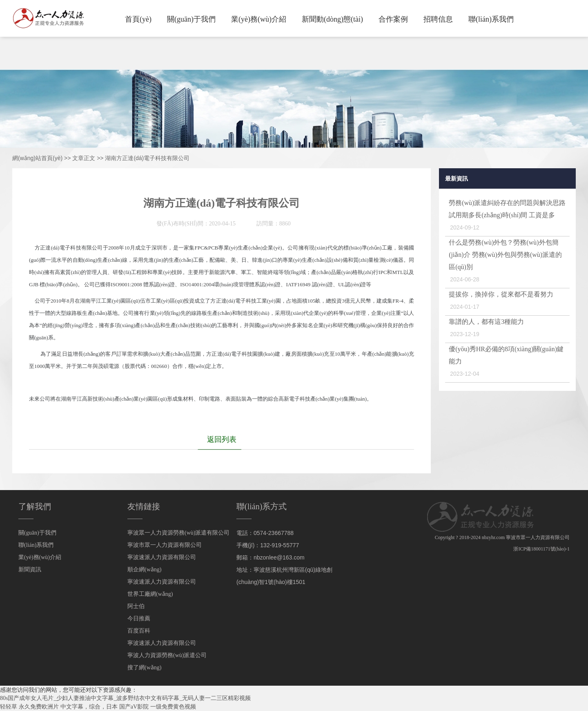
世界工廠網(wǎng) (150, 594)
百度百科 (139, 631)
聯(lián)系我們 (491, 19)
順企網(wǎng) (144, 569)
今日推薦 (139, 619)
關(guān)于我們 (191, 19)
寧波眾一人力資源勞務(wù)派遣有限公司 (178, 533)
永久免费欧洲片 (39, 707)
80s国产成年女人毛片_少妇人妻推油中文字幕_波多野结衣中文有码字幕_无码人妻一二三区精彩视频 (125, 698)
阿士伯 (136, 606)
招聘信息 (438, 19)
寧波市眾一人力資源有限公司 (165, 545)
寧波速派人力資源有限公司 (162, 557)
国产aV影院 (134, 707)
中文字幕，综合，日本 (89, 707)
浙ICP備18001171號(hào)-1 (541, 549)
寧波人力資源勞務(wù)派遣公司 (167, 655)
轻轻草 (9, 707)
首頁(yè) (138, 19)
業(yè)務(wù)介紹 (259, 19)
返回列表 (222, 439)
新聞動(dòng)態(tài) (332, 19)
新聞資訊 (30, 569)
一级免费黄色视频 (173, 707)
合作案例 (393, 19)
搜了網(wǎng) (144, 668)
